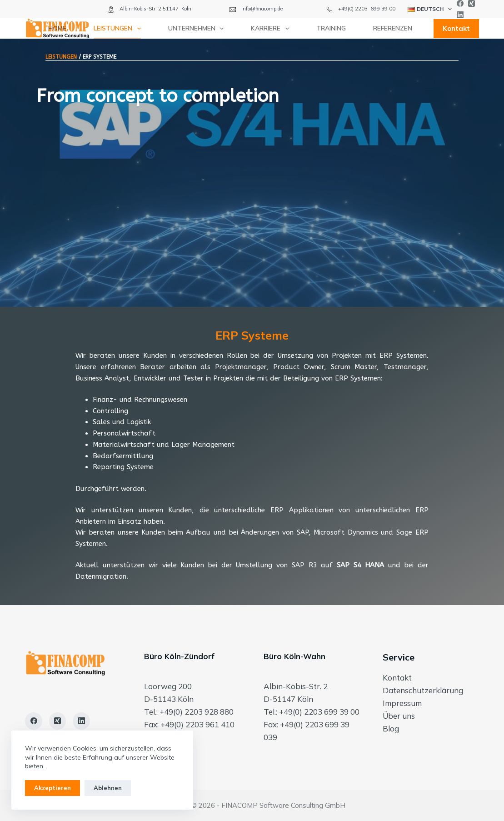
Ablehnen (108, 788)
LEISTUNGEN (61, 57)
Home (57, 28)
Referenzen (393, 28)
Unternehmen (198, 29)
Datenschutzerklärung (423, 690)
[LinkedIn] (460, 15)
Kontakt (456, 28)
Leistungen (119, 29)
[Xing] (472, 3)
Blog (391, 728)
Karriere (272, 29)
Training (331, 28)
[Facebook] (460, 3)
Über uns (399, 716)
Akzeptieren (52, 788)
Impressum (402, 703)
